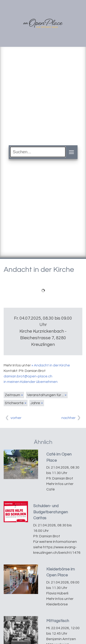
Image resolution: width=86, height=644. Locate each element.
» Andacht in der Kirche (51, 365)
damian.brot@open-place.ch (28, 376)
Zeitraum (12, 395)
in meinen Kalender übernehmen (31, 382)
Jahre (35, 403)
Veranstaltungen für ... (45, 395)
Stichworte (14, 403)
